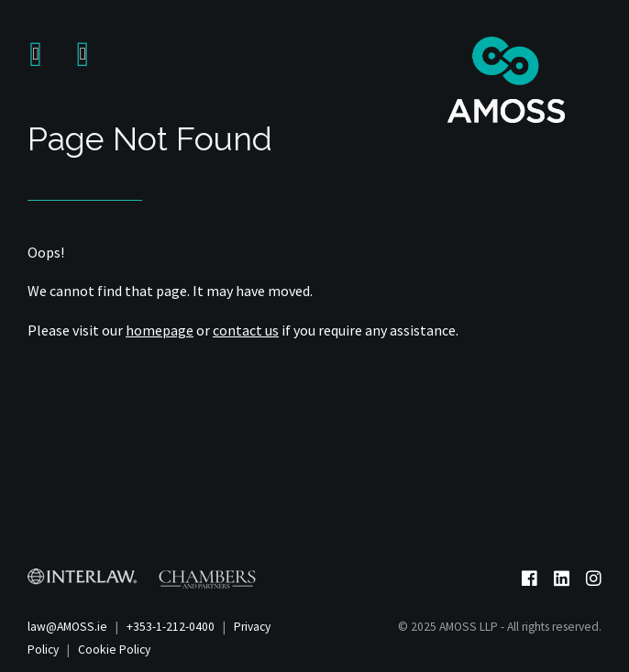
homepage (160, 330)
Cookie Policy (114, 650)
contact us (246, 330)
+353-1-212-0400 (171, 627)
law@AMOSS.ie (67, 627)
